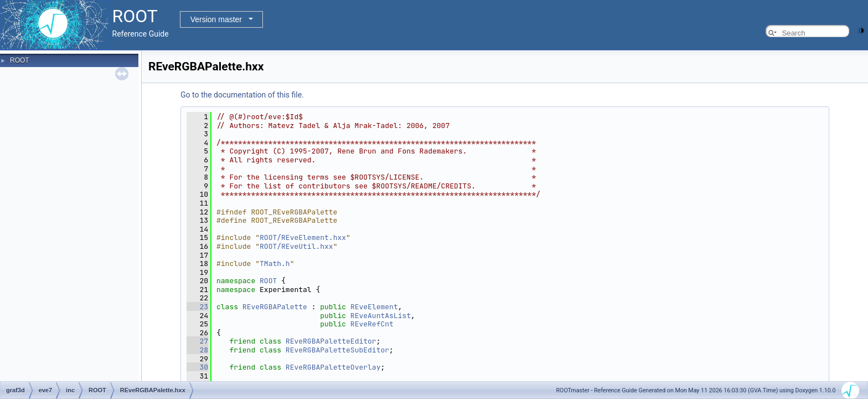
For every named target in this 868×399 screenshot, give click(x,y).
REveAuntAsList (381, 316)
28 (197, 350)
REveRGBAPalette (275, 307)
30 (197, 367)
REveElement (374, 307)
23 (197, 307)
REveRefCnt (372, 324)
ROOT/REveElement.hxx (303, 237)
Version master (216, 19)
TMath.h (275, 264)
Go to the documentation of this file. (242, 95)
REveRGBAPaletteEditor (331, 341)
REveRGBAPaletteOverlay (333, 367)
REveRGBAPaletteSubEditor (337, 350)
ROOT (20, 60)
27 (197, 341)
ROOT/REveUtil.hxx (296, 246)
